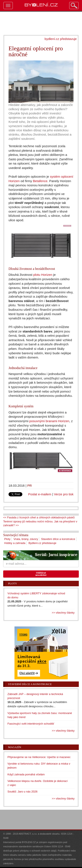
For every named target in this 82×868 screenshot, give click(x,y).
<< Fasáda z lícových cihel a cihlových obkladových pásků (39, 517)
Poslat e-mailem (40, 494)
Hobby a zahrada (15, 543)
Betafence (40, 181)
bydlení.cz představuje (61, 39)
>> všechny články (63, 613)
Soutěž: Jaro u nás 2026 (22, 792)
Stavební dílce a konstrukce (58, 539)
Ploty (7, 539)
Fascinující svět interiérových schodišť (31, 724)
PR (29, 486)
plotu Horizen (43, 275)
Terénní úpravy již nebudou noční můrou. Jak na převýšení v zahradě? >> (40, 523)
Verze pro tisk (64, 494)
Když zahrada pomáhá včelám (26, 774)
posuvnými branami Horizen (49, 421)
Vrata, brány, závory (26, 539)
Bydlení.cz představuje (42, 543)
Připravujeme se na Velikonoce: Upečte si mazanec (39, 757)
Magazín (15, 747)
